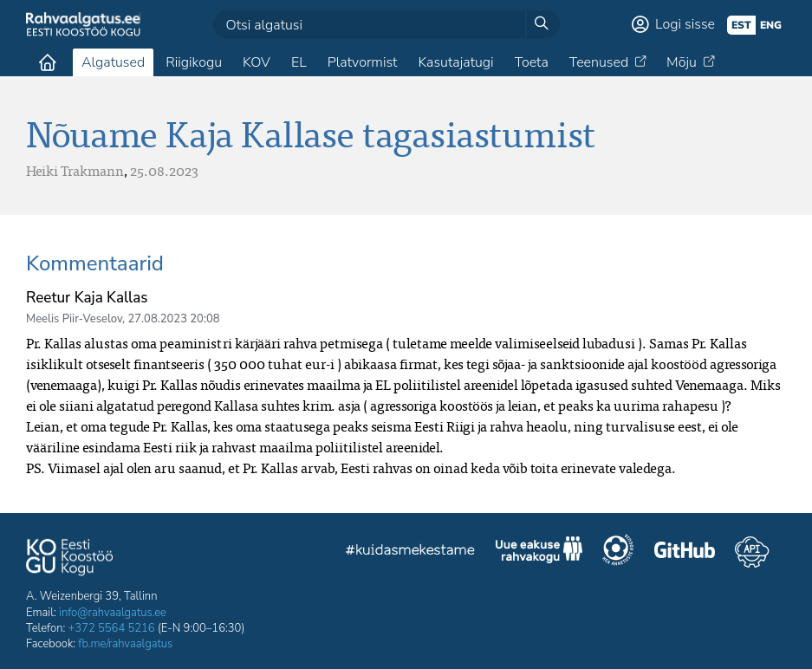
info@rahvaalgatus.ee (113, 613)
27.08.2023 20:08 (173, 319)
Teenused (599, 62)
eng (771, 25)
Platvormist (363, 62)
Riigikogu (194, 62)
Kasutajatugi (455, 62)
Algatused (113, 62)
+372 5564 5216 (112, 628)
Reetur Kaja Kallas (87, 298)
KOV (257, 62)
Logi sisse (685, 24)
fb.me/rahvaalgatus (125, 644)
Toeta (532, 62)
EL (299, 62)
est (741, 25)
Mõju (682, 62)
